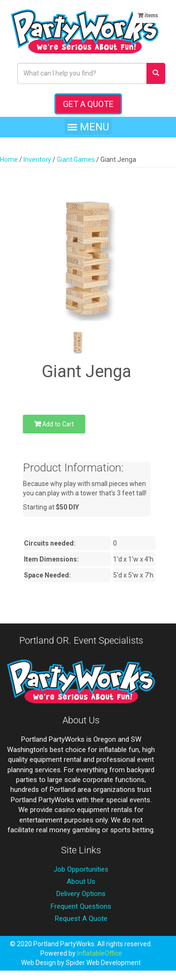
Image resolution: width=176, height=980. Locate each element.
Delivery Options (81, 894)
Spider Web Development (103, 963)
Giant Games (76, 160)
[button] (88, 127)
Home (9, 160)
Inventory (37, 160)
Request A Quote (81, 919)
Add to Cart (54, 424)
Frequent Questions (81, 906)
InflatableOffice (99, 953)
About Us (81, 881)
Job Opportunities (81, 869)
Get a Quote (88, 104)
